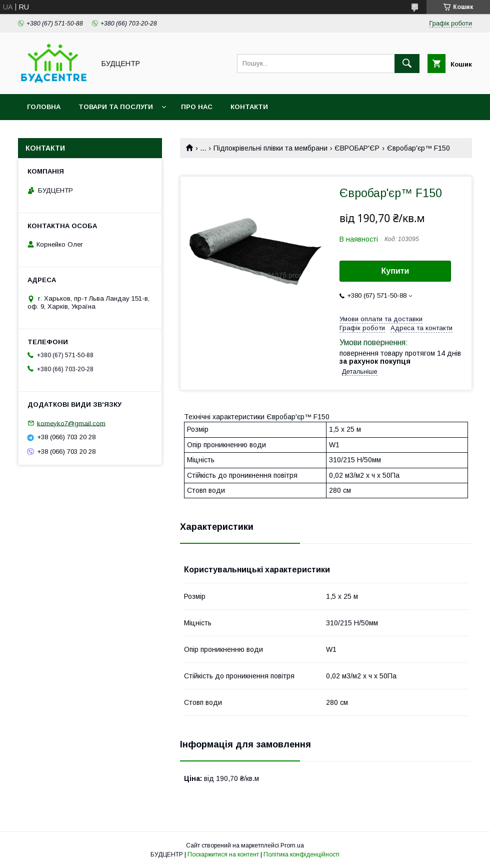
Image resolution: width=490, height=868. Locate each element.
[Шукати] (407, 64)
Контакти (249, 107)
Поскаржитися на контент (223, 854)
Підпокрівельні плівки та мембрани (270, 148)
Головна (44, 107)
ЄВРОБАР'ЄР (357, 148)
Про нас (197, 107)
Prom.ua (292, 845)
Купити (395, 271)
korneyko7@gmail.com (71, 423)
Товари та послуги (116, 107)
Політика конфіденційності (301, 854)
